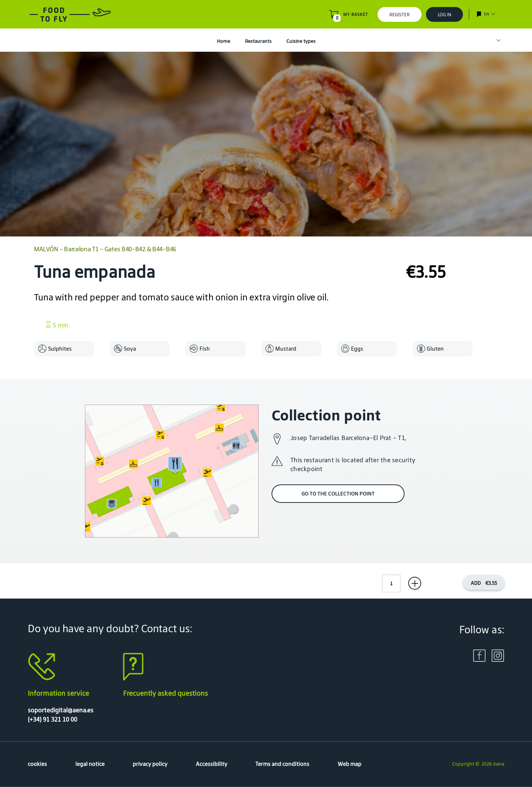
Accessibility (212, 764)
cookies (37, 764)
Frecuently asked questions (166, 693)
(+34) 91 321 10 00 (52, 719)
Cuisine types (301, 41)
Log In (444, 15)
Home (224, 41)
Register (400, 15)
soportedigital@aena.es (61, 710)
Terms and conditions (282, 764)
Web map (349, 764)
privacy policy (150, 764)
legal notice (90, 764)
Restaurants (258, 41)
